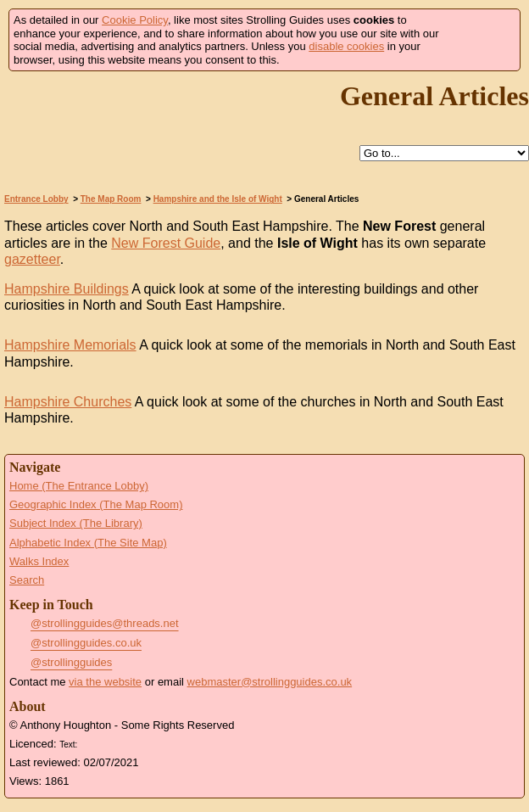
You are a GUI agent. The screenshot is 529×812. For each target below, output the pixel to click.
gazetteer (32, 259)
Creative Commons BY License (113, 742)
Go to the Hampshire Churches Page (38, 436)
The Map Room (111, 199)
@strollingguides (71, 662)
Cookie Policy (135, 20)
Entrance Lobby (36, 199)
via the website (105, 682)
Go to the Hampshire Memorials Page (38, 380)
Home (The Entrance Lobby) (79, 486)
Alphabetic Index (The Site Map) (88, 543)
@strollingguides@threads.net (105, 623)
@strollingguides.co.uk (86, 643)
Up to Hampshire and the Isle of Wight (281, 154)
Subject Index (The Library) (76, 523)
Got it (484, 40)
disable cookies (346, 46)
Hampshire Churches (68, 402)
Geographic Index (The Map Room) (96, 504)
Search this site (320, 154)
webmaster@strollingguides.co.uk (270, 682)
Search (27, 580)
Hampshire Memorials (70, 345)
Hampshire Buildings (67, 289)
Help (242, 154)
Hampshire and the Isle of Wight (218, 199)
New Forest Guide (166, 243)
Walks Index (39, 561)
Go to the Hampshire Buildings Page (38, 323)
